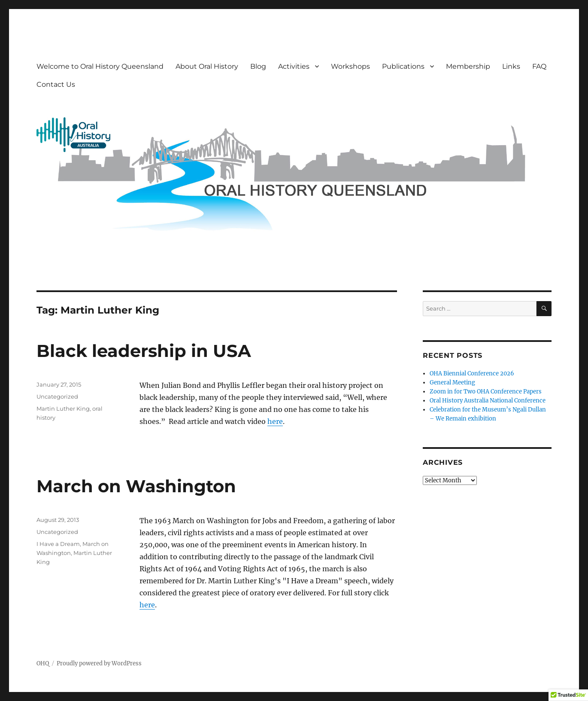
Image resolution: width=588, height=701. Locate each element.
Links (511, 66)
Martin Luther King (63, 408)
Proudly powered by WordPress (99, 663)
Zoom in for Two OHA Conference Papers (486, 392)
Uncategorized (57, 396)
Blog (258, 66)
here (275, 421)
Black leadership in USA (144, 351)
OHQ (43, 663)
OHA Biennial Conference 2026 (472, 373)
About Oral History (207, 66)
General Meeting (452, 383)
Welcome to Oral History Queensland (100, 66)
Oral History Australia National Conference (488, 401)
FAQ (539, 66)
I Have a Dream (58, 544)
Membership (468, 66)
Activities (294, 66)
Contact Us (56, 84)
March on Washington (136, 486)
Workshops (350, 66)
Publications (403, 66)
